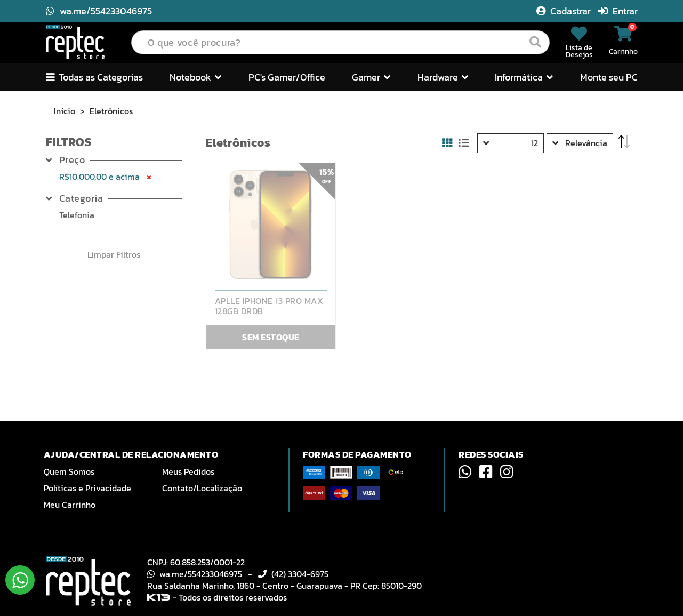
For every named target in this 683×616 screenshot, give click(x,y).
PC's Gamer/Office (287, 77)
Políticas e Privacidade (87, 488)
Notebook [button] (195, 77)
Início (65, 111)
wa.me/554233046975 (99, 11)
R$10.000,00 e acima (106, 177)
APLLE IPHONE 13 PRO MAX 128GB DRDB (269, 306)
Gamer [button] (371, 77)
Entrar (618, 11)
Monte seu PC (609, 77)
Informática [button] (524, 77)
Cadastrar (565, 11)
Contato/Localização (202, 488)
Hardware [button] (443, 77)
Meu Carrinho (70, 505)
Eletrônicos (111, 111)
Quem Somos (69, 471)
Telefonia (77, 215)
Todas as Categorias (94, 77)
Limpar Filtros (114, 254)
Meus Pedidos (188, 471)
